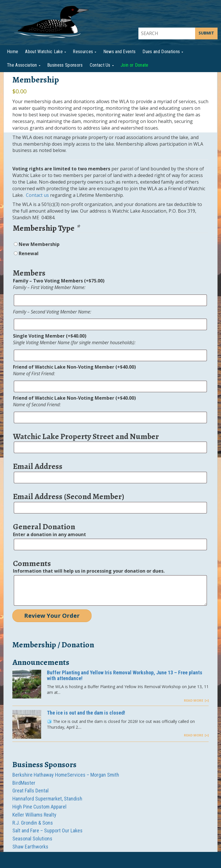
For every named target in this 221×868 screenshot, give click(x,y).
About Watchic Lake (44, 52)
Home (13, 52)
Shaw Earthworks (30, 847)
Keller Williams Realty (34, 815)
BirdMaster (24, 783)
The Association (22, 65)
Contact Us (100, 65)
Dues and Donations (161, 52)
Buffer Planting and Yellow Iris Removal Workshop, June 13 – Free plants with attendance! (125, 675)
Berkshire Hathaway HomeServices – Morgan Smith (66, 775)
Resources (83, 52)
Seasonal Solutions (32, 839)
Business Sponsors (65, 65)
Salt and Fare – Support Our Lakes (47, 831)
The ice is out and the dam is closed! (86, 713)
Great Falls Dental (31, 791)
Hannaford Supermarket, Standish (47, 799)
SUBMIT (206, 33)
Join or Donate (134, 65)
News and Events (120, 52)
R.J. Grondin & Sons (33, 823)
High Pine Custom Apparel (39, 807)
